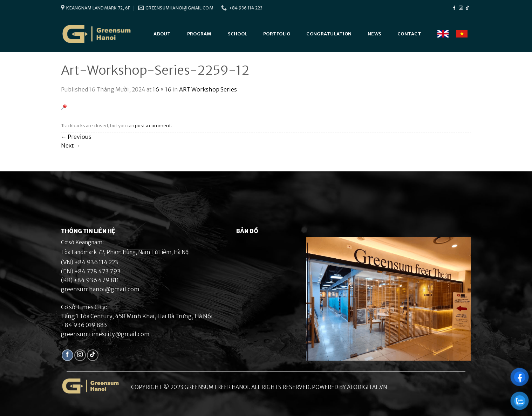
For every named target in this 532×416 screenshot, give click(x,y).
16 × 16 (162, 89)
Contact (409, 34)
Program (199, 34)
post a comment (153, 125)
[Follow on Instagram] (461, 8)
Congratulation (329, 34)
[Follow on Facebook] (454, 8)
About (162, 34)
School (238, 34)
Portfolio (277, 34)
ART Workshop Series (208, 89)
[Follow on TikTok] (468, 8)
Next (71, 145)
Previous (76, 137)
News (374, 34)
